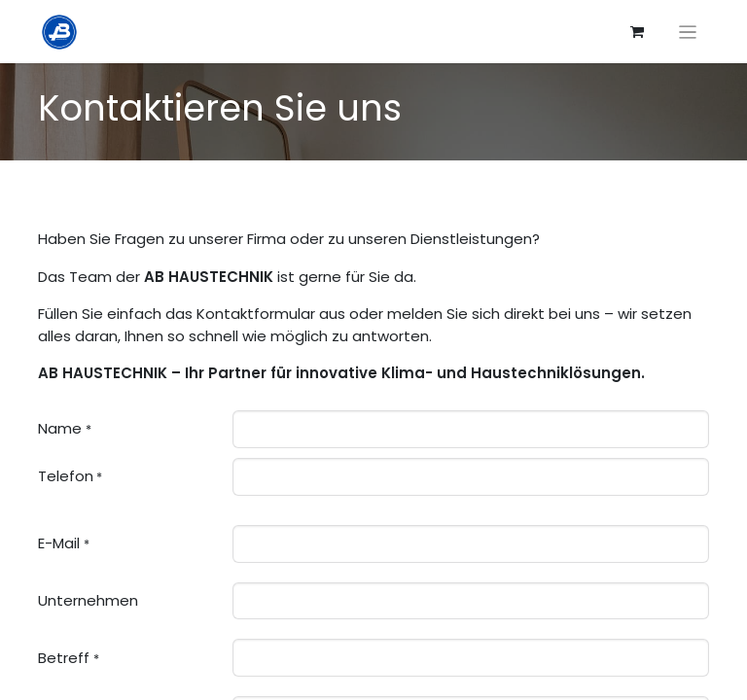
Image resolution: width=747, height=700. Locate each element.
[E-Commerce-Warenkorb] (637, 32)
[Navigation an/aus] (688, 32)
